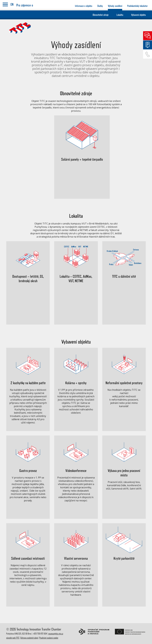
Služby (100, 6)
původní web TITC (13, 638)
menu (5, 4)
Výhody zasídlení (115, 6)
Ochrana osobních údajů (29, 638)
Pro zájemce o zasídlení (25, 7)
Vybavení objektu (138, 15)
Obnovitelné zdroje (101, 15)
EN (12, 4)
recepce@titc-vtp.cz (56, 634)
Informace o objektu (84, 6)
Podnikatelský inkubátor (137, 6)
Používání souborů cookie (49, 638)
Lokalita (120, 15)
